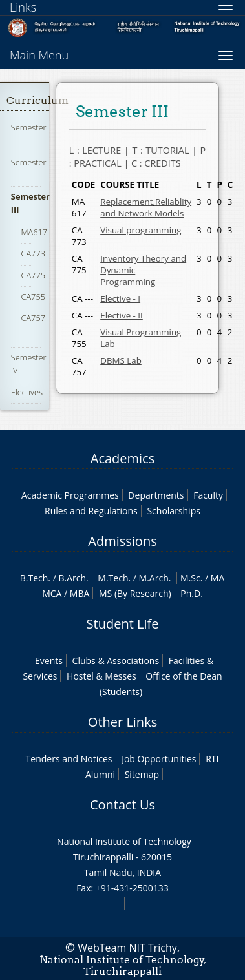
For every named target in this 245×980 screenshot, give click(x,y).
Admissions (122, 541)
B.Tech (34, 578)
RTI (212, 759)
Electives (27, 392)
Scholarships (173, 511)
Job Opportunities (159, 759)
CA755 (33, 297)
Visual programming (141, 230)
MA (218, 578)
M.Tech (113, 578)
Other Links (122, 722)
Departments (156, 495)
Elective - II (122, 315)
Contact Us (122, 805)
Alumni (100, 774)
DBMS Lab (121, 360)
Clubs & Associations (116, 661)
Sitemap (142, 774)
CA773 (33, 253)
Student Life (123, 624)
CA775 (33, 275)
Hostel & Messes (101, 676)
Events (49, 661)
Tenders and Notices (69, 759)
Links (23, 7)
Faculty (208, 495)
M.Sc (190, 578)
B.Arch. (73, 578)
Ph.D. (192, 593)
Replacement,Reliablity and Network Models (146, 207)
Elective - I (120, 298)
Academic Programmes (70, 495)
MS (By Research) (135, 593)
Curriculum (37, 100)
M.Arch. (155, 578)
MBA (80, 593)
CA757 (33, 318)
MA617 (34, 232)
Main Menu (39, 55)
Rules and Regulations (91, 511)
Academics (122, 458)
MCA (52, 593)
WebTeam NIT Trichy (127, 948)
